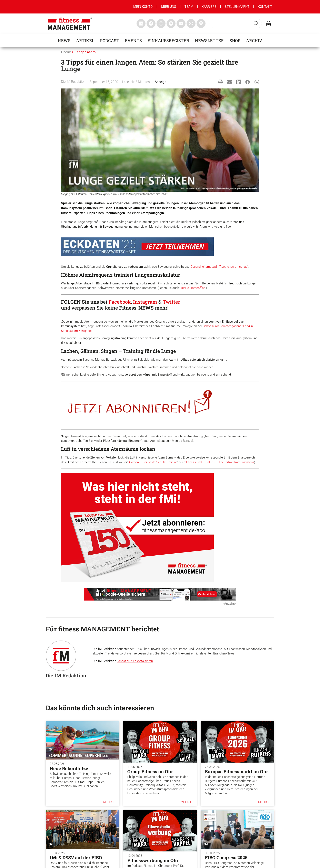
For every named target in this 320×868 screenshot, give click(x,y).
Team (189, 7)
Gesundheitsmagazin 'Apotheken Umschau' (219, 267)
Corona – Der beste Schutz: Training (153, 462)
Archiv (254, 40)
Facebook (120, 302)
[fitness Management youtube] (181, 23)
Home (66, 52)
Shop (235, 40)
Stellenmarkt (237, 7)
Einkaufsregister (168, 40)
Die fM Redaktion (73, 82)
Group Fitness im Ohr (150, 771)
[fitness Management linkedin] (141, 23)
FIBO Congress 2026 (226, 857)
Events (133, 40)
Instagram (145, 302)
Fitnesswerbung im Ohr (153, 860)
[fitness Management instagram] (161, 23)
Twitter (171, 302)
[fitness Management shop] (268, 24)
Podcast (110, 40)
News (64, 40)
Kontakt (265, 7)
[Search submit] (256, 23)
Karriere (209, 7)
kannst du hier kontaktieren (135, 661)
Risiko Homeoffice (193, 288)
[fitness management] (70, 24)
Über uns (169, 7)
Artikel (85, 40)
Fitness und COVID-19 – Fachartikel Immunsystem (220, 462)
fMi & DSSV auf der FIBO (76, 857)
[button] (221, 82)
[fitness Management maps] (201, 23)
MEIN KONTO (143, 7)
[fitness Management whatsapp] (191, 23)
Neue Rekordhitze (69, 768)
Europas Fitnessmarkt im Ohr (237, 771)
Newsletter (209, 40)
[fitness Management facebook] (151, 23)
